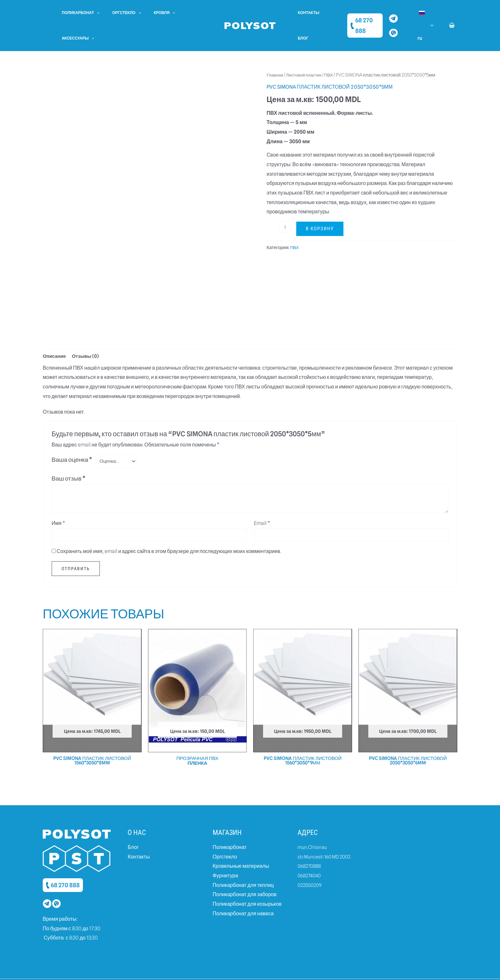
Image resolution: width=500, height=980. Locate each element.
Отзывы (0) (88, 331)
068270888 (310, 845)
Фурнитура (225, 854)
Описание (55, 331)
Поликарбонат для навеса (243, 892)
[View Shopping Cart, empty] (452, 13)
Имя (58, 500)
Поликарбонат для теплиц (243, 864)
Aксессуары (186, 13)
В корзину (321, 203)
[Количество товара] (285, 202)
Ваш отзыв (69, 455)
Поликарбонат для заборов (245, 873)
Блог (330, 13)
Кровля (152, 13)
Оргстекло (119, 13)
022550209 (310, 864)
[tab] (55, 331)
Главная (276, 49)
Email (262, 500)
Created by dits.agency (354, 969)
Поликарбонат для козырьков (247, 883)
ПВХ (333, 49)
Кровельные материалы (241, 845)
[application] (94, 13)
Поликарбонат (78, 13)
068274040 (310, 854)
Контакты (306, 13)
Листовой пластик (306, 49)
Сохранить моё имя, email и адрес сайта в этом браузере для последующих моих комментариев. (169, 529)
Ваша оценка (72, 435)
